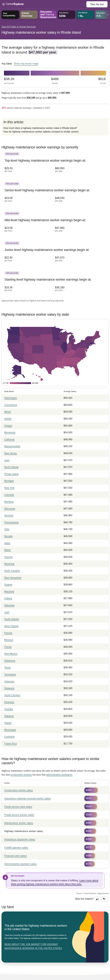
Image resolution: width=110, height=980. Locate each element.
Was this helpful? (84, 899)
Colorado (9, 495)
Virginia (8, 585)
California (9, 439)
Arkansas (9, 681)
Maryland (9, 592)
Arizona (8, 557)
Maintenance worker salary (19, 823)
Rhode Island (11, 474)
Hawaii (8, 723)
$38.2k (9, 81)
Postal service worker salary (19, 815)
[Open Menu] (44, 4)
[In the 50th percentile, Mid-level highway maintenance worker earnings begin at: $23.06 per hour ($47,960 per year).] (55, 224)
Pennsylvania (11, 522)
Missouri (9, 640)
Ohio (7, 529)
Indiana (8, 598)
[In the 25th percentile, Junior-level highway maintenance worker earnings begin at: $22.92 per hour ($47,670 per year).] (55, 253)
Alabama (9, 716)
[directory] (55, 127)
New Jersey (11, 453)
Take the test (97, 4)
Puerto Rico (11, 744)
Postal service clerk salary (18, 807)
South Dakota (12, 619)
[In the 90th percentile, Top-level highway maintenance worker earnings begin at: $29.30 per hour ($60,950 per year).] (55, 164)
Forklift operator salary (16, 848)
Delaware (9, 688)
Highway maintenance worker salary (24, 831)
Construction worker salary (19, 790)
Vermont (9, 515)
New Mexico (11, 654)
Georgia (9, 709)
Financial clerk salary (15, 856)
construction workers (21, 775)
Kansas (8, 633)
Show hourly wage (26, 64)
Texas (7, 667)
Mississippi (10, 730)
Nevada (8, 536)
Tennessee (10, 674)
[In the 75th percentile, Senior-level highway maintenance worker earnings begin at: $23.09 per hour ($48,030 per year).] (55, 194)
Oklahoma (10, 661)
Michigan (9, 481)
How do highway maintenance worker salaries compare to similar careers (41, 132)
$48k (55, 81)
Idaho (7, 543)
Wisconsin (10, 509)
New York (9, 488)
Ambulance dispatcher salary (20, 839)
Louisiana (9, 737)
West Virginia (11, 626)
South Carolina (12, 695)
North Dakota (11, 467)
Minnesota (10, 432)
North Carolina (12, 571)
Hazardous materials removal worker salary (27, 798)
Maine (8, 550)
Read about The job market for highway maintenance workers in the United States (33, 946)
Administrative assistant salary (20, 864)
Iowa (7, 460)
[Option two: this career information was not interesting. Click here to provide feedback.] (104, 899)
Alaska (8, 419)
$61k (102, 81)
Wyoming (9, 564)
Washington (11, 398)
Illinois (8, 412)
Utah (7, 612)
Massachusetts (12, 446)
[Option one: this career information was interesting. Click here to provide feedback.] (98, 899)
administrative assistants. (59, 775)
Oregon (8, 426)
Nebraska (9, 605)
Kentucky (9, 702)
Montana (9, 502)
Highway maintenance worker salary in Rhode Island (41, 32)
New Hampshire (13, 578)
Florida (8, 647)
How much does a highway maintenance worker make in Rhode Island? (40, 128)
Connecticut (11, 405)
